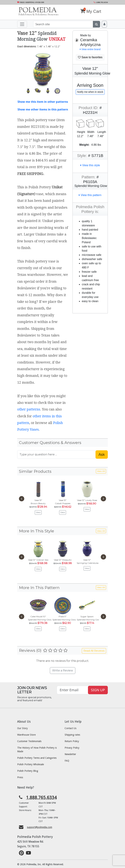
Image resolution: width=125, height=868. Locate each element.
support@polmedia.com (40, 827)
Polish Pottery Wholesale (31, 764)
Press (20, 777)
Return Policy (72, 741)
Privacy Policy (72, 748)
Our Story (22, 728)
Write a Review (63, 670)
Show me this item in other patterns (43, 102)
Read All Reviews (94, 651)
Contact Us (70, 728)
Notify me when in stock (90, 92)
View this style (90, 165)
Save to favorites (90, 57)
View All (101, 471)
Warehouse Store (26, 735)
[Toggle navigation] (22, 24)
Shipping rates (72, 735)
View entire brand (90, 49)
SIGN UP (98, 690)
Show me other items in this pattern (43, 109)
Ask (102, 455)
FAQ (67, 761)
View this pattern (90, 195)
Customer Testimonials (29, 741)
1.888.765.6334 (101, 2)
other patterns (29, 409)
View (38, 512)
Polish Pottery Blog (28, 771)
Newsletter (70, 754)
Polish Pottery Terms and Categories (37, 758)
